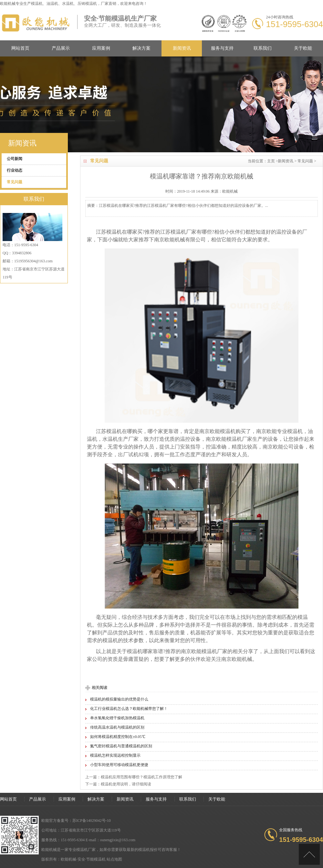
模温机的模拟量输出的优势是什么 (119, 699)
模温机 (37, 4)
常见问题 (305, 161)
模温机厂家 (86, 850)
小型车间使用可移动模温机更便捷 (119, 765)
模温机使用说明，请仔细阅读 (126, 784)
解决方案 (141, 48)
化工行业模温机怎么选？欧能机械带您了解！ (129, 709)
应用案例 (101, 48)
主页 (271, 161)
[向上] (309, 854)
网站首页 (20, 48)
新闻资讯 (182, 48)
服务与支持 (222, 48)
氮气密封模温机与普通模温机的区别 (121, 746)
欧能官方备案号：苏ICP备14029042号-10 (76, 821)
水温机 (110, 439)
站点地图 (114, 859)
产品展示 (61, 48)
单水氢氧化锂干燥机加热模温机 (117, 718)
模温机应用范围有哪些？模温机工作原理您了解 (141, 777)
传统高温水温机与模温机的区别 (117, 727)
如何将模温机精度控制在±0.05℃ (118, 737)
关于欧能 (303, 48)
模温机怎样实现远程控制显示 (115, 755)
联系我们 (263, 48)
